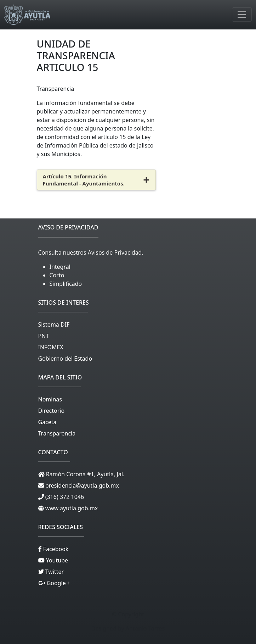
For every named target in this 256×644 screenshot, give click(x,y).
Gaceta (47, 422)
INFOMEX (51, 347)
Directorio (52, 411)
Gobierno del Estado (65, 359)
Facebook (55, 549)
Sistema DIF (54, 324)
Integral (60, 267)
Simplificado (66, 284)
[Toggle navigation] (242, 15)
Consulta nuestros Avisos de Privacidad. (91, 252)
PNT (44, 336)
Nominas (50, 399)
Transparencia (57, 433)
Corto (57, 275)
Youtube (56, 560)
